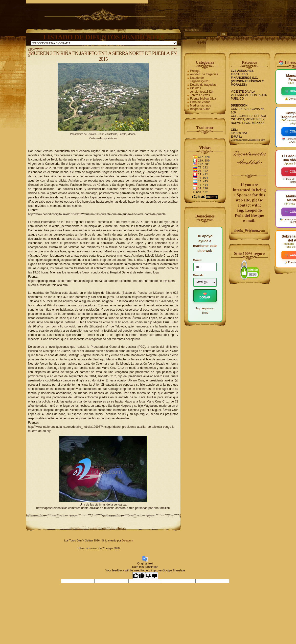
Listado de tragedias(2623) (200, 80)
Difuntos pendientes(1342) (201, 90)
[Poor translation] (152, 576)
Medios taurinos (201, 106)
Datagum (127, 540)
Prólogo (195, 71)
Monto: (198, 260)
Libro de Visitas (200, 102)
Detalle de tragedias (203, 85)
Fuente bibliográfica (203, 99)
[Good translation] (139, 576)
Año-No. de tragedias (204, 74)
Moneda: (199, 275)
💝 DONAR (205, 296)
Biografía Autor (200, 109)
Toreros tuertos (200, 95)
